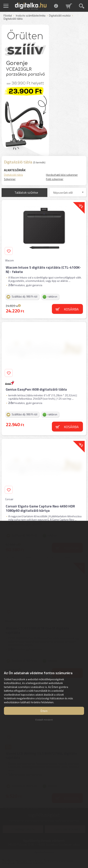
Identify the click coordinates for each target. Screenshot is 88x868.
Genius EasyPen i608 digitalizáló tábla (36, 389)
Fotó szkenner (55, 179)
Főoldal (8, 16)
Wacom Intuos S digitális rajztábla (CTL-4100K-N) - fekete (43, 270)
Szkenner (10, 179)
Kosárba (71, 309)
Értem (44, 711)
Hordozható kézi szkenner (62, 175)
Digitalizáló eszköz (60, 16)
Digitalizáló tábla (13, 175)
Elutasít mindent (44, 720)
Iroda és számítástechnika (31, 16)
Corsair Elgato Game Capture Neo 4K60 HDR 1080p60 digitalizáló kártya (40, 508)
